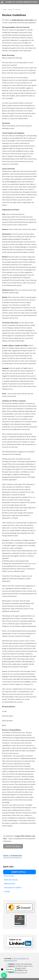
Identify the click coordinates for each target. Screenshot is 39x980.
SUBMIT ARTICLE (18, 872)
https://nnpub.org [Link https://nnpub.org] (21, 972)
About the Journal (11, 880)
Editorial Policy (10, 884)
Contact (7, 891)
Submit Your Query (13, 846)
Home (4, 9)
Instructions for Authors (13, 888)
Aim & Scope (9, 876)
